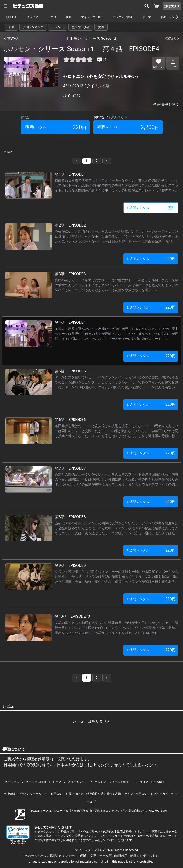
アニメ (52, 17)
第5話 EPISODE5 (70, 371)
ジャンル (58, 27)
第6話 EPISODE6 (70, 420)
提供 (101, 27)
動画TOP (12, 17)
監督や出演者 (81, 27)
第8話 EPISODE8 (70, 517)
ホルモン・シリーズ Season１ (92, 38)
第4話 (26, 117)
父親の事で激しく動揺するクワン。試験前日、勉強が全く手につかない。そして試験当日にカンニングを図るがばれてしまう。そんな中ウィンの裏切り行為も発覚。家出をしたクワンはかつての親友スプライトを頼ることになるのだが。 (117, 628)
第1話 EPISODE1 (70, 174)
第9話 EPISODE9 (70, 566)
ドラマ (147, 17)
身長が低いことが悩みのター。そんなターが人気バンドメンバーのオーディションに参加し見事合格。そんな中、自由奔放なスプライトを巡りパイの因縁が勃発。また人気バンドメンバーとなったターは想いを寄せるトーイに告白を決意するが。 (117, 236)
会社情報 (9, 794)
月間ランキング (33, 27)
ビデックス (12, 782)
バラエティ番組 (123, 17)
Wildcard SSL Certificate (18, 842)
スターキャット (78, 782)
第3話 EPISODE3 (70, 274)
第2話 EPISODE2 (70, 225)
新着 (11, 27)
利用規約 (56, 794)
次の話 (170, 38)
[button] (18, 832)
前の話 (13, 38)
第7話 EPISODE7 (70, 468)
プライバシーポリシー (33, 794)
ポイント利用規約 (136, 794)
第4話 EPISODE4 (70, 322)
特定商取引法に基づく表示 (104, 794)
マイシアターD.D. (92, 17)
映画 (69, 17)
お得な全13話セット (111, 117)
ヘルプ (91, 802)
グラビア (32, 17)
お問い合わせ (74, 794)
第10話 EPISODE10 (72, 616)
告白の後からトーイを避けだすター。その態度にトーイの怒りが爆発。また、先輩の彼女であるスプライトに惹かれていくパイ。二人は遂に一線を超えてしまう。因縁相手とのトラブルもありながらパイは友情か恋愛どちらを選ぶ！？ (117, 285)
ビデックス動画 (36, 782)
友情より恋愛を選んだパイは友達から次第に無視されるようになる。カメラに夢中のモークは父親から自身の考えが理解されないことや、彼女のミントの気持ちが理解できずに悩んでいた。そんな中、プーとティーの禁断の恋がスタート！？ (117, 334)
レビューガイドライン (165, 794)
